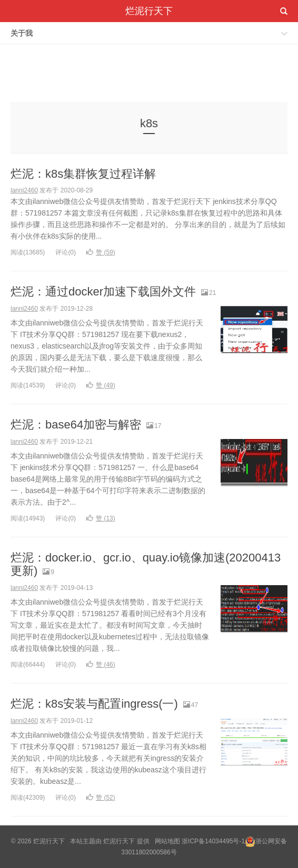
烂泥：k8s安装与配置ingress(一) (94, 704)
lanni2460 (24, 190)
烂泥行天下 (149, 11)
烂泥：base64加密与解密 (76, 425)
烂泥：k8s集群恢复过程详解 (83, 174)
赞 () (101, 252)
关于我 (22, 33)
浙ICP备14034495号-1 (213, 841)
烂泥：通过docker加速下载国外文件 (103, 292)
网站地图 (167, 841)
